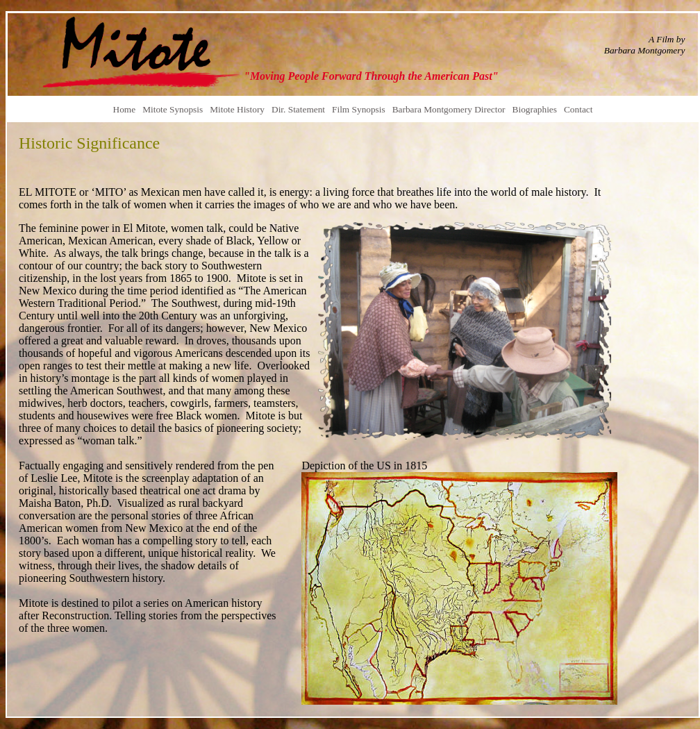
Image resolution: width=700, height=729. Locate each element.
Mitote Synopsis (173, 109)
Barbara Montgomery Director (449, 109)
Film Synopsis (359, 109)
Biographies (535, 109)
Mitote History (237, 109)
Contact (578, 109)
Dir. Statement (298, 109)
